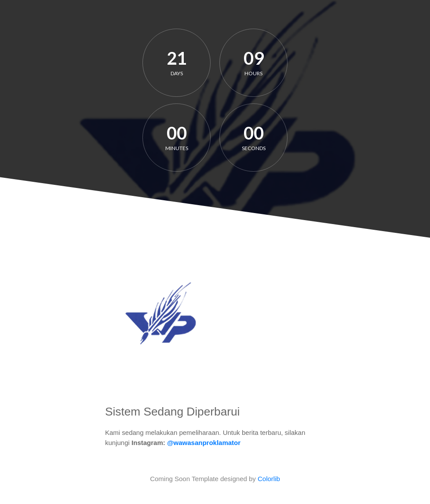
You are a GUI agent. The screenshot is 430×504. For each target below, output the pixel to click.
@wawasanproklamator (204, 443)
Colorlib (269, 479)
